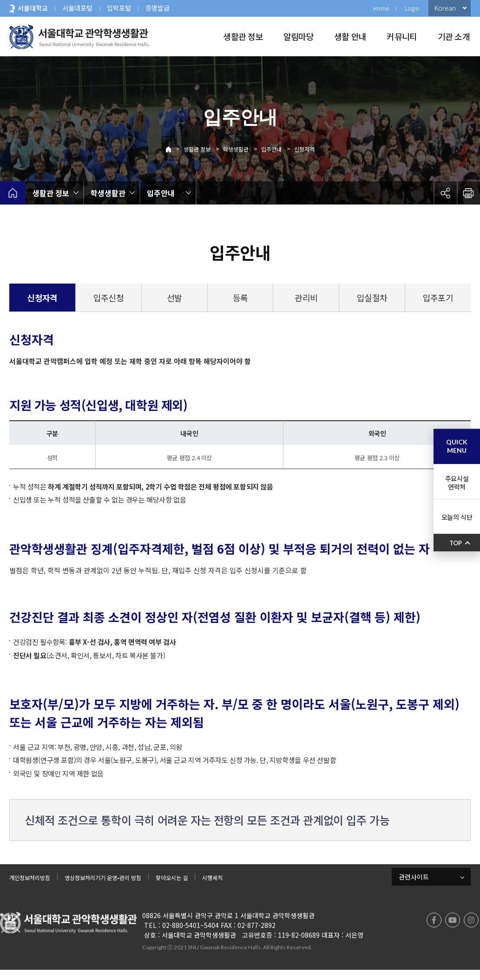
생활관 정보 (243, 36)
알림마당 (299, 36)
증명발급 (158, 8)
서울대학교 (33, 8)
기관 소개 (454, 36)
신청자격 (304, 149)
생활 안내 (350, 36)
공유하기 (445, 193)
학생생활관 (236, 149)
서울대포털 (77, 8)
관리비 (306, 298)
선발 (174, 298)
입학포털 (119, 8)
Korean (445, 8)
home (13, 193)
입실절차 (372, 298)
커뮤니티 (402, 36)
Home (381, 8)
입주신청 (108, 298)
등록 (240, 298)
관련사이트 (414, 883)
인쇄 (468, 193)
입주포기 (438, 298)
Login (412, 8)
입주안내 (271, 149)
